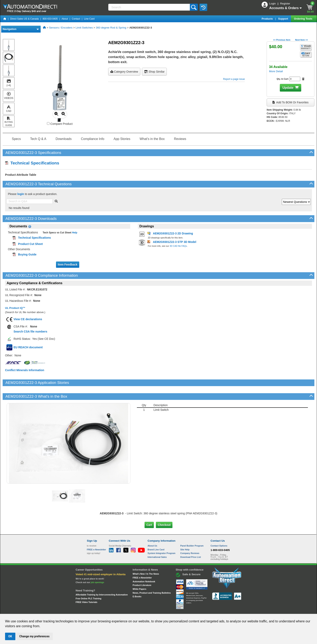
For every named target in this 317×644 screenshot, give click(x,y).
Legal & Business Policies (181, 610)
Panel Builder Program (192, 532)
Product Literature (142, 571)
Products (268, 19)
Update (288, 88)
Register (285, 4)
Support (284, 19)
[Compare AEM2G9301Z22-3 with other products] (48, 123)
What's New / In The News (146, 560)
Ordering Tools (303, 19)
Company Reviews (190, 539)
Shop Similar (154, 72)
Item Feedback (68, 265)
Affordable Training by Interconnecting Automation (102, 581)
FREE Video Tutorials (86, 588)
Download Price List (191, 543)
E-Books (137, 583)
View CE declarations (28, 319)
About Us (152, 532)
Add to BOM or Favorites (291, 102)
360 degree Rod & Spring (111, 28)
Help (74, 233)
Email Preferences (156, 610)
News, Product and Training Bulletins (152, 579)
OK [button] (10, 636)
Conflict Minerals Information (25, 370)
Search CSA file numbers (30, 332)
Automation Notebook (144, 568)
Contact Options (219, 532)
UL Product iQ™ (15, 308)
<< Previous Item (282, 40)
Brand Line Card (156, 536)
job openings (97, 569)
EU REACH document (28, 347)
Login (273, 4)
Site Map (96, 610)
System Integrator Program (161, 539)
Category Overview (124, 72)
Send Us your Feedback (115, 610)
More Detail (276, 71)
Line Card (89, 19)
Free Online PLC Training (88, 585)
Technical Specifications (32, 163)
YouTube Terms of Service (211, 610)
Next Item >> (302, 40)
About (65, 19)
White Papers (139, 575)
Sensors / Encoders (61, 28)
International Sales (157, 543)
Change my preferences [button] (34, 636)
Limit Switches (84, 28)
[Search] (149, 7)
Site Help (185, 536)
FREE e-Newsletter (142, 564)
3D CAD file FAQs (178, 246)
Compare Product (60, 124)
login (21, 194)
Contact (76, 19)
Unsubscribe (137, 610)
